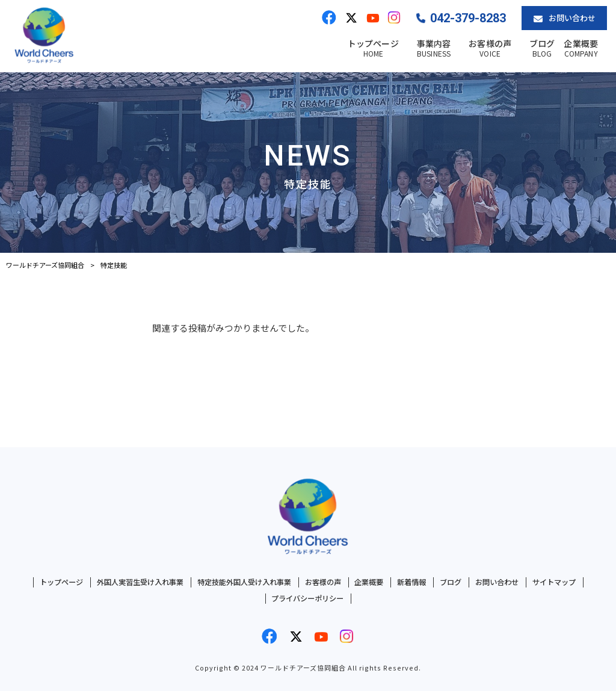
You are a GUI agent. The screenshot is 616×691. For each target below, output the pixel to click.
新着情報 (411, 582)
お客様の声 (323, 582)
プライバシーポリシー (307, 599)
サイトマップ (554, 582)
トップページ (61, 582)
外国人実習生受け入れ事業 (140, 582)
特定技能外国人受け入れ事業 (244, 582)
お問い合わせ (497, 582)
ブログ (451, 582)
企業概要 (369, 582)
